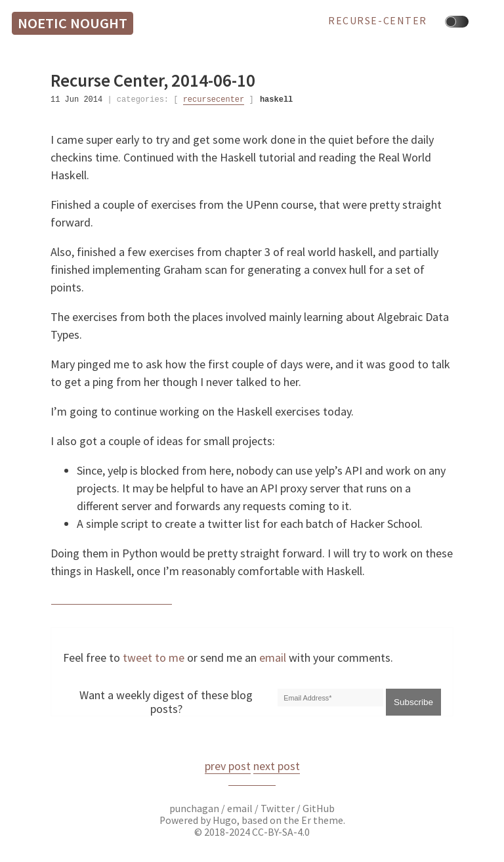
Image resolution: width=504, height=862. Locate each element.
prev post (228, 766)
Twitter (278, 808)
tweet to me (154, 657)
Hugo (225, 820)
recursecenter (214, 99)
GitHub (319, 808)
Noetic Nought (73, 23)
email (273, 657)
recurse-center (378, 21)
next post (277, 766)
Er (306, 820)
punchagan (195, 808)
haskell (276, 99)
